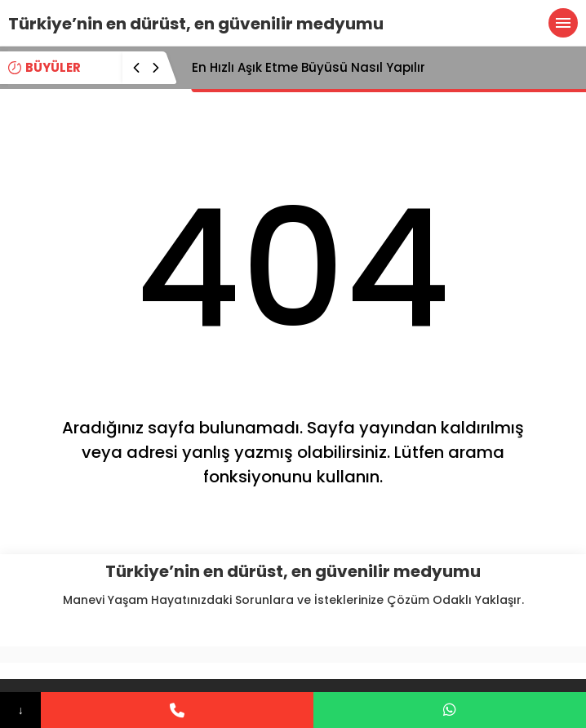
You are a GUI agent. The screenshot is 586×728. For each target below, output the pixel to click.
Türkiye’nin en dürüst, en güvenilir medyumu (196, 24)
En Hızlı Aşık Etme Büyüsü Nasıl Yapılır (309, 67)
